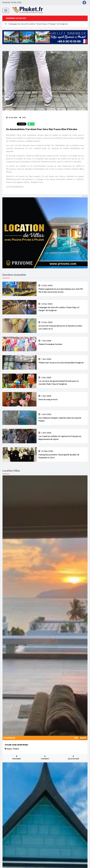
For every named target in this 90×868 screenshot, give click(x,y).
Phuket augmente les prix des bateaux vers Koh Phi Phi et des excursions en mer (62, 289)
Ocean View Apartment (16, 745)
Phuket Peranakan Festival (62, 343)
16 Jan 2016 (12, 118)
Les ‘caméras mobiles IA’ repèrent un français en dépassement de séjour (62, 436)
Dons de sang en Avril (62, 398)
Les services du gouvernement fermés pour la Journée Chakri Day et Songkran (62, 381)
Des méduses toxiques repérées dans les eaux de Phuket (62, 418)
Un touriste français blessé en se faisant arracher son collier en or (62, 326)
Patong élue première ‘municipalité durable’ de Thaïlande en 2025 (62, 454)
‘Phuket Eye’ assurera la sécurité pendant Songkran (62, 361)
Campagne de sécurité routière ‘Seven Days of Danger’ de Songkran (38, 24)
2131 (23, 118)
